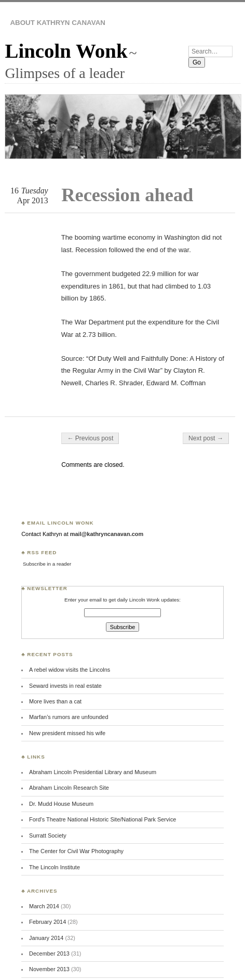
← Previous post (90, 438)
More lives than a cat (55, 701)
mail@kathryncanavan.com (107, 534)
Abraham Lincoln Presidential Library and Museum (93, 772)
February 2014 (47, 922)
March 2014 (44, 906)
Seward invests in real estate (65, 686)
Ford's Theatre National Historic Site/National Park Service (103, 819)
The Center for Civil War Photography (76, 851)
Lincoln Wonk (66, 51)
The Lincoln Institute (55, 867)
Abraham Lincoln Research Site (69, 788)
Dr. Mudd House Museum (61, 804)
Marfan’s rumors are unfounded (69, 717)
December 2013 (49, 953)
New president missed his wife (67, 733)
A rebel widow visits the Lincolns (70, 670)
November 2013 (49, 969)
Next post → (206, 438)
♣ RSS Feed (39, 552)
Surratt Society (48, 835)
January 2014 (46, 938)
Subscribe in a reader (47, 564)
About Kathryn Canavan (58, 23)
